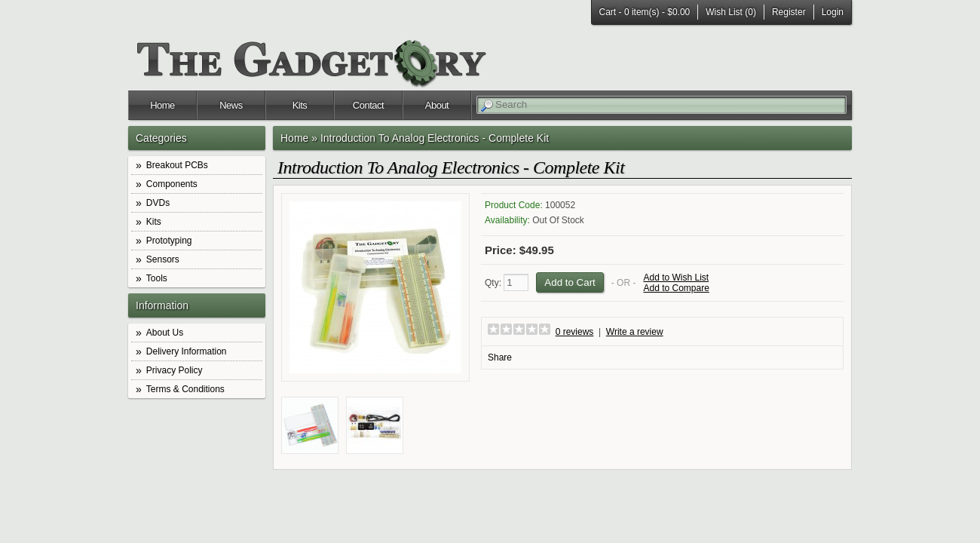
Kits (300, 105)
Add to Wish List (676, 278)
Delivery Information (187, 351)
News (231, 105)
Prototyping (169, 241)
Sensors (163, 259)
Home (162, 105)
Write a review (635, 332)
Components (172, 184)
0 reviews (575, 332)
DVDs (158, 203)
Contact (368, 105)
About (437, 105)
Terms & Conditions (185, 389)
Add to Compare (676, 288)
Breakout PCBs (177, 165)
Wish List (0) (731, 12)
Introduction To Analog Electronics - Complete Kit (435, 138)
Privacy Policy (175, 370)
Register (789, 12)
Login (833, 12)
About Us (165, 333)
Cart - (645, 12)
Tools (157, 278)
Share (500, 357)
